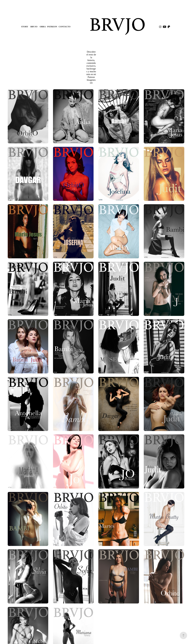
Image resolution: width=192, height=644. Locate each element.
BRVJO (34, 27)
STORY (25, 27)
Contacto (65, 27)
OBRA (43, 27)
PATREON (52, 27)
